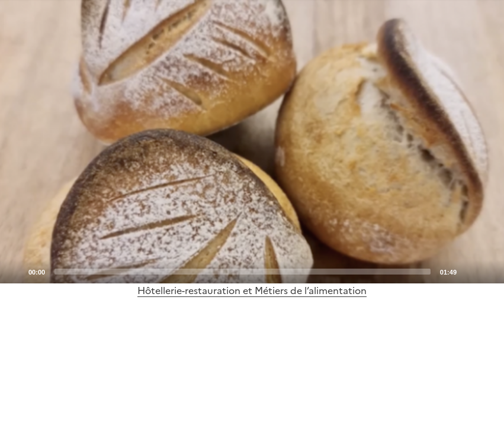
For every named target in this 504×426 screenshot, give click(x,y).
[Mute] (469, 271)
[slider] (243, 272)
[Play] (252, 141)
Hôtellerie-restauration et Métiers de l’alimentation (252, 291)
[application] (252, 142)
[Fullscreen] (488, 271)
